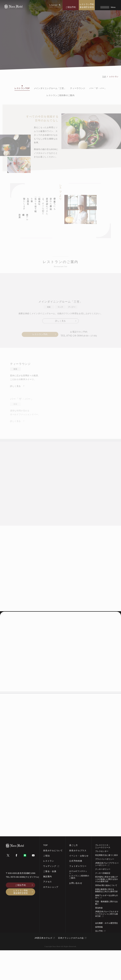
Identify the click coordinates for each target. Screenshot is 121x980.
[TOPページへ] (13, 7)
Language (55, 5)
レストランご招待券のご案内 (60, 95)
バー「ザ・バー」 (98, 88)
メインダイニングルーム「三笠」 (50, 88)
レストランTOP (22, 88)
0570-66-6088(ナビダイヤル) (25, 907)
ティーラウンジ (78, 88)
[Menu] (108, 5)
